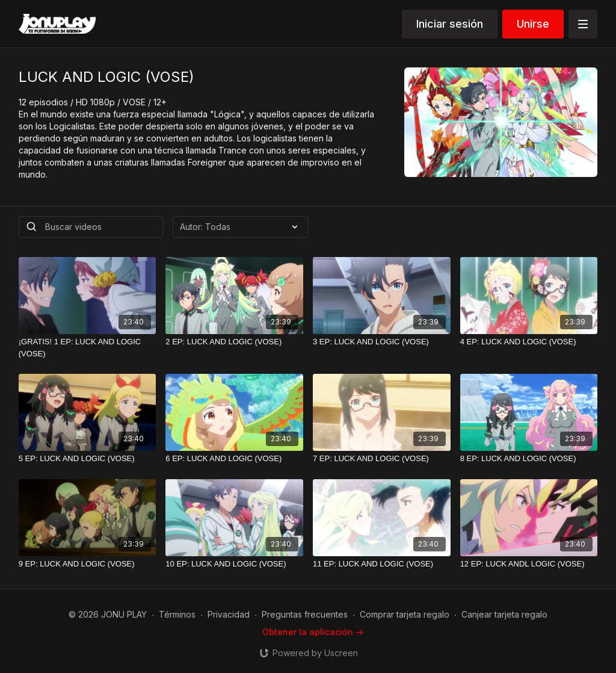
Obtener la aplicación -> (313, 632)
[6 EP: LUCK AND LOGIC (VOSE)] (234, 459)
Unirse (533, 24)
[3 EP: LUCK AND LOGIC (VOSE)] (382, 342)
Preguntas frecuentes (305, 614)
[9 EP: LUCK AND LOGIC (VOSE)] (88, 564)
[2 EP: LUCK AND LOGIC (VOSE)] (234, 342)
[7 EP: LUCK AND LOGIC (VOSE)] (382, 459)
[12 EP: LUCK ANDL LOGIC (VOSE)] (529, 564)
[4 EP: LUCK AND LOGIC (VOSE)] (529, 342)
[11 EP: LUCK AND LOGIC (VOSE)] (382, 564)
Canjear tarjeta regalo (504, 614)
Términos (177, 614)
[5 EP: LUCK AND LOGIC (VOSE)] (88, 459)
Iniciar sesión (450, 24)
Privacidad (229, 614)
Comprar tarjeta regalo (405, 614)
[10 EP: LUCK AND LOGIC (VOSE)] (234, 564)
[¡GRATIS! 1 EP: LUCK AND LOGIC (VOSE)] (88, 348)
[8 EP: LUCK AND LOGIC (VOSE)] (529, 459)
